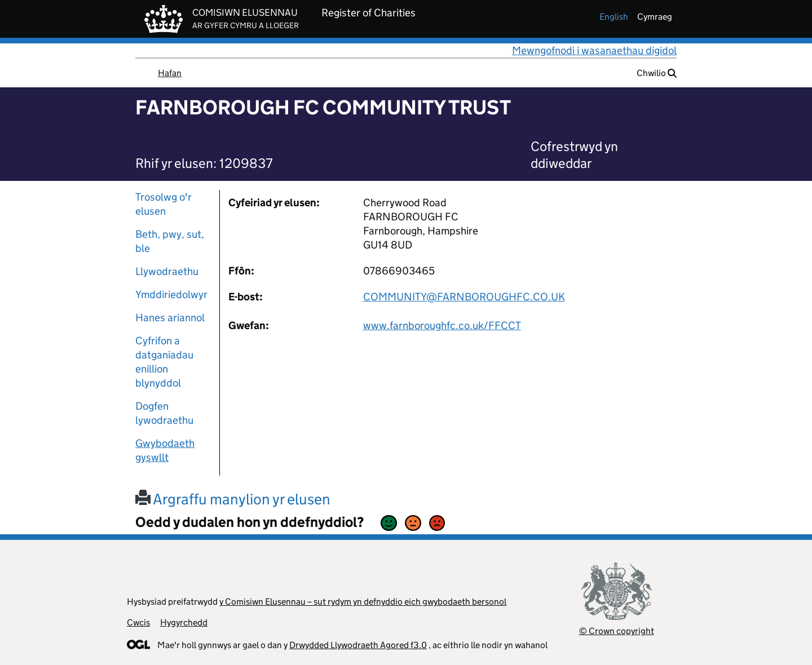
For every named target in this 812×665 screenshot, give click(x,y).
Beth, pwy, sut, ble (170, 241)
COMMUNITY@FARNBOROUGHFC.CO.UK (464, 297)
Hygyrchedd (184, 622)
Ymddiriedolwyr (171, 294)
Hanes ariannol (170, 318)
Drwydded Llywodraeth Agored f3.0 (358, 645)
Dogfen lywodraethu (164, 413)
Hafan (170, 73)
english (614, 17)
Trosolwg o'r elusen (164, 204)
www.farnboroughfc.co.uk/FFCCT (442, 325)
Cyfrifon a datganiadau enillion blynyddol (164, 362)
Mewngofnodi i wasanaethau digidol (594, 50)
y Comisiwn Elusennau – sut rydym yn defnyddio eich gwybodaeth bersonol (363, 602)
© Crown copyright (617, 631)
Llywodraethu (167, 271)
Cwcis (138, 622)
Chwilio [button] (657, 73)
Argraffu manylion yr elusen (233, 499)
